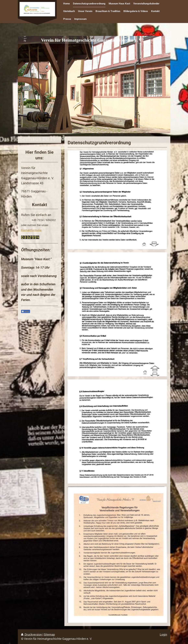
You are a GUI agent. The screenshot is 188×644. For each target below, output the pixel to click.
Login (163, 634)
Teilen (26, 312)
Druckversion (32, 634)
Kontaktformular (31, 230)
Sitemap (49, 634)
